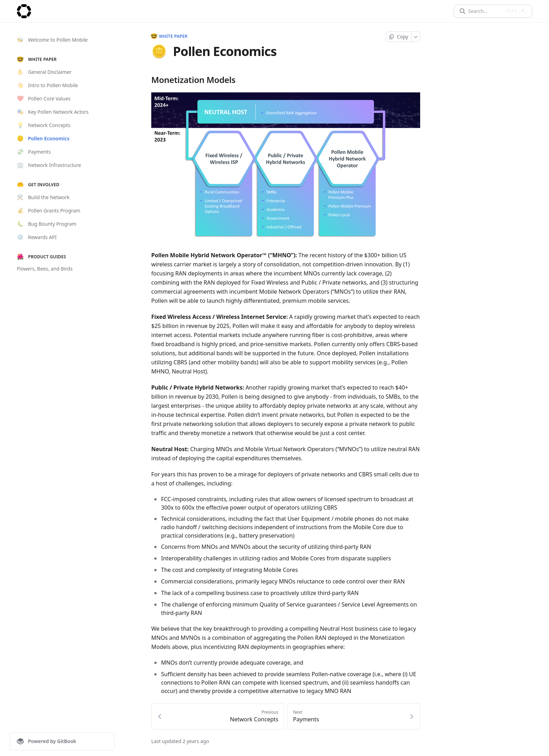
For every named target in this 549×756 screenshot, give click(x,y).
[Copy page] (399, 37)
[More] (416, 37)
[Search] (485, 11)
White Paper (169, 36)
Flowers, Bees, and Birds (45, 269)
